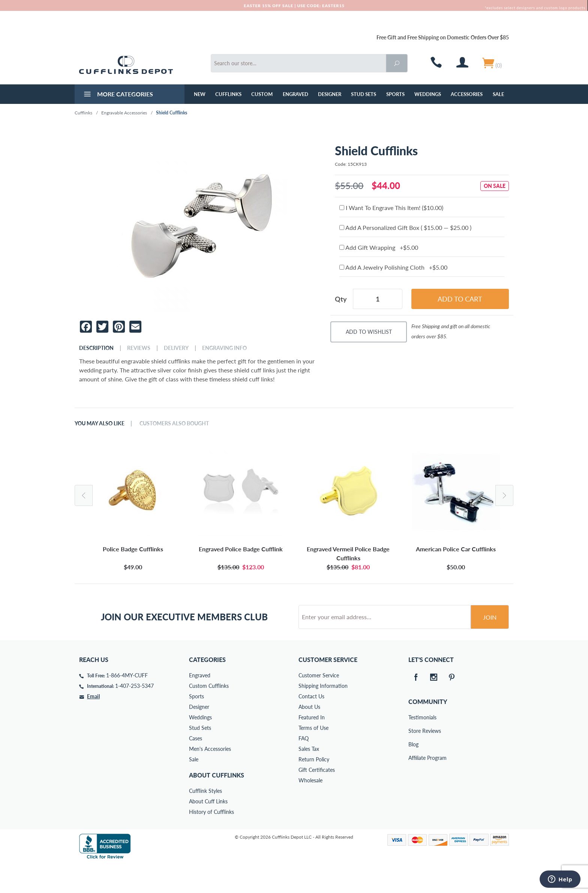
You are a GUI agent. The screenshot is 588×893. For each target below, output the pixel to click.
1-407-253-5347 (134, 714)
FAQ (304, 767)
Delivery (176, 348)
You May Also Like (100, 423)
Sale (498, 94)
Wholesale (310, 809)
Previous (84, 495)
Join (490, 646)
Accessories (467, 94)
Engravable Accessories (124, 113)
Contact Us (311, 725)
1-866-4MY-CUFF (127, 704)
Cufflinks (228, 94)
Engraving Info (224, 348)
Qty (341, 299)
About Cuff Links (208, 830)
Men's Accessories (210, 777)
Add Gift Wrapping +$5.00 (379, 247)
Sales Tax (309, 777)
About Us (309, 735)
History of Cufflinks (211, 840)
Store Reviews (414, 759)
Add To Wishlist (369, 332)
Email (93, 725)
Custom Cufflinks (209, 714)
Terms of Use (313, 756)
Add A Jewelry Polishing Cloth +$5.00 (393, 267)
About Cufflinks (217, 804)
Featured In (312, 746)
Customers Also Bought (174, 423)
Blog (413, 773)
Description (96, 348)
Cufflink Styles (205, 819)
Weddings (428, 94)
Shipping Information (323, 714)
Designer (330, 94)
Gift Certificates (317, 798)
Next (504, 495)
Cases (196, 767)
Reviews (139, 348)
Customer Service (319, 704)
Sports (395, 94)
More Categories (118, 95)
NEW (200, 94)
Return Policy (314, 788)
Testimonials (414, 746)
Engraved (295, 94)
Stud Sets (364, 94)
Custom (262, 94)
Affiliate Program (414, 786)
